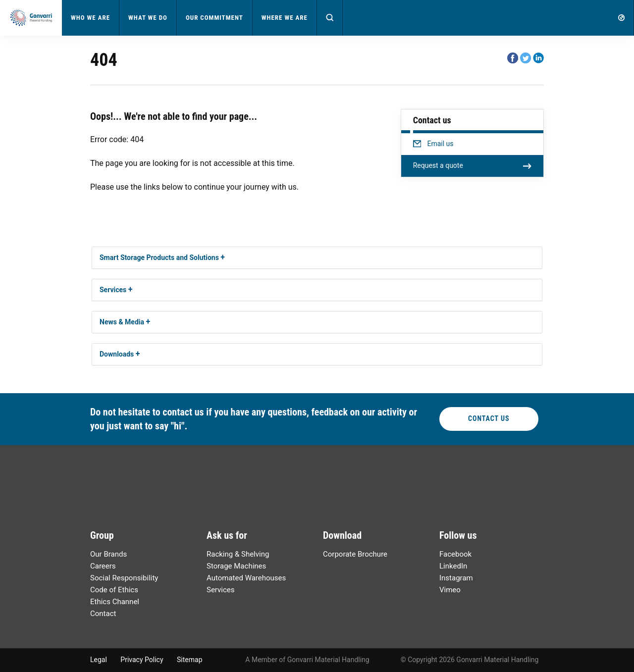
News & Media (122, 322)
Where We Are (285, 18)
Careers (103, 566)
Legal (99, 660)
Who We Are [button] (90, 18)
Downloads (117, 354)
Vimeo (450, 590)
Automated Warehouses (246, 578)
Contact (103, 614)
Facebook (455, 554)
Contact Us (489, 418)
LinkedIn (453, 566)
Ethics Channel (115, 602)
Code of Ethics (114, 590)
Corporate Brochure (355, 554)
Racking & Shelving (238, 554)
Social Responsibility (124, 578)
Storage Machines (236, 566)
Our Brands (108, 554)
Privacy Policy (142, 660)
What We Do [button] (148, 18)
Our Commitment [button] (214, 18)
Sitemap (189, 660)
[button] (330, 18)
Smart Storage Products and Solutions (159, 258)
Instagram (456, 578)
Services (113, 290)
